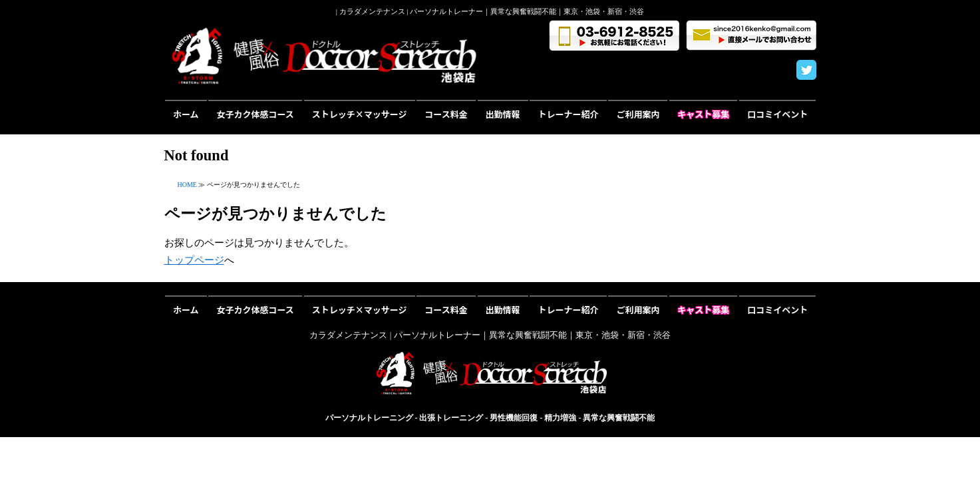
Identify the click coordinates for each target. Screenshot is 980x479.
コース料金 (446, 114)
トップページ (194, 260)
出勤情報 (503, 114)
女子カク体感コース (255, 114)
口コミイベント (777, 114)
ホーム (186, 114)
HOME (187, 185)
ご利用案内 (638, 114)
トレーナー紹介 (569, 114)
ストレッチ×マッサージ (360, 114)
